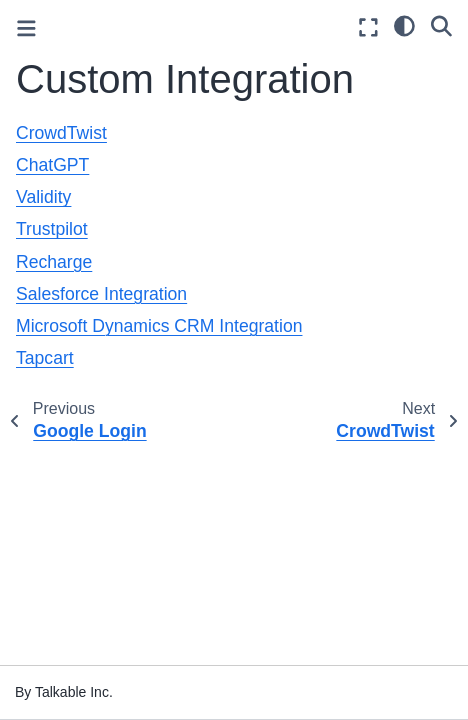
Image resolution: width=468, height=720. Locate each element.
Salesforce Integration (101, 294)
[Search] (441, 25)
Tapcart (45, 358)
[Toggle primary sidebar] (26, 28)
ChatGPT (52, 165)
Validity (43, 197)
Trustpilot (52, 229)
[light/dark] (404, 25)
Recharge (54, 262)
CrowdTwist (61, 133)
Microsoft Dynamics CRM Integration (159, 326)
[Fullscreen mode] (368, 27)
